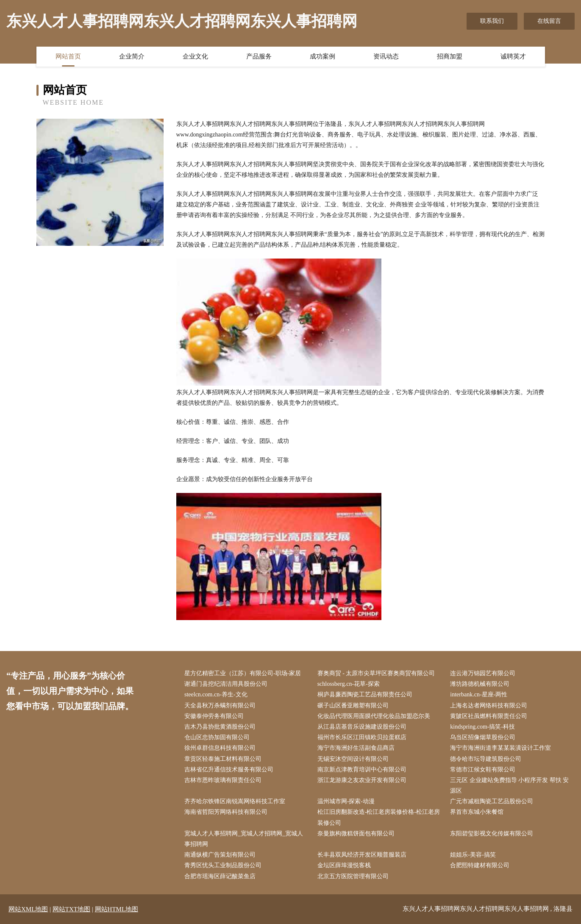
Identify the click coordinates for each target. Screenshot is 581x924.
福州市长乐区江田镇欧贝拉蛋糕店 (362, 737)
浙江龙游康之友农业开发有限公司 (362, 780)
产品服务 (259, 56)
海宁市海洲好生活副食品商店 (356, 748)
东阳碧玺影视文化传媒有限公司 (492, 834)
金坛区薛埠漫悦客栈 (344, 865)
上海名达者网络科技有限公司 (489, 706)
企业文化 (195, 56)
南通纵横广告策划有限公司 (220, 855)
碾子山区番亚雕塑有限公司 (353, 706)
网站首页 (68, 56)
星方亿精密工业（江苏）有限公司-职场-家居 (243, 673)
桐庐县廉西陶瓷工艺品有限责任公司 (365, 694)
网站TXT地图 (71, 909)
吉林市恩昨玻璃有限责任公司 (223, 780)
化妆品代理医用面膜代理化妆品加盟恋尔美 (374, 716)
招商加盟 (450, 56)
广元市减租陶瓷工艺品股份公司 (492, 801)
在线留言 (549, 21)
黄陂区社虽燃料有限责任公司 (489, 716)
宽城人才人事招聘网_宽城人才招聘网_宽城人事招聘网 (244, 839)
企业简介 (132, 56)
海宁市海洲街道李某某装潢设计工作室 (500, 748)
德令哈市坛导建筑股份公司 (486, 759)
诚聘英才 (513, 56)
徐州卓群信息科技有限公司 (220, 748)
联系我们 (492, 21)
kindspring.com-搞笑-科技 (482, 727)
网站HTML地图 (117, 909)
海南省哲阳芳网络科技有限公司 (226, 812)
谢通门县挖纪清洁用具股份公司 (226, 684)
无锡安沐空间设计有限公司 (353, 759)
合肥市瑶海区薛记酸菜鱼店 (220, 876)
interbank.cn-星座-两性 (479, 694)
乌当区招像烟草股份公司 (483, 737)
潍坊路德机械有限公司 (480, 684)
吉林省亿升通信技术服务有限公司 (229, 770)
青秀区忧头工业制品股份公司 (223, 865)
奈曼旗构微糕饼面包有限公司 (356, 834)
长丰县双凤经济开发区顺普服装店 (362, 855)
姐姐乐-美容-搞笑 (473, 855)
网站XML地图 (28, 909)
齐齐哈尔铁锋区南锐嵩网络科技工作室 (235, 801)
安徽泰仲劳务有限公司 (214, 716)
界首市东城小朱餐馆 (477, 812)
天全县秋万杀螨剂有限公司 (220, 706)
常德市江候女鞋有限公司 (483, 770)
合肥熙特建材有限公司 (480, 865)
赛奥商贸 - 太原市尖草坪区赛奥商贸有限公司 (376, 673)
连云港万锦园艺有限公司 (483, 673)
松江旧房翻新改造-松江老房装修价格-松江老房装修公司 (379, 817)
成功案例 (322, 56)
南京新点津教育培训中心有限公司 (362, 770)
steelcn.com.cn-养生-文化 (216, 694)
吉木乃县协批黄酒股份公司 (220, 727)
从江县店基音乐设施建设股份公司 (362, 727)
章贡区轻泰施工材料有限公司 (223, 759)
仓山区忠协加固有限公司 (217, 737)
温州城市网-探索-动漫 (346, 801)
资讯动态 (386, 56)
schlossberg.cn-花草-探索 (349, 684)
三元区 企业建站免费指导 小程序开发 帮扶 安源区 (509, 785)
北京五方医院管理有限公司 (353, 876)
